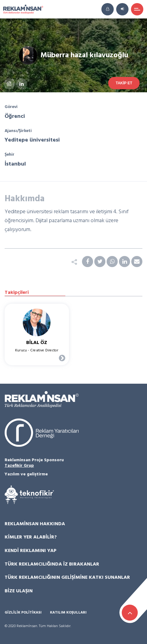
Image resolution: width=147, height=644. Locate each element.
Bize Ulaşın (19, 591)
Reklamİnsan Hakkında (35, 524)
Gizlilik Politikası (23, 613)
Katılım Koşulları (68, 613)
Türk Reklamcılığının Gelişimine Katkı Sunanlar (67, 578)
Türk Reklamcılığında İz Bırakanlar (52, 564)
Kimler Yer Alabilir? (31, 537)
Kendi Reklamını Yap (31, 551)
